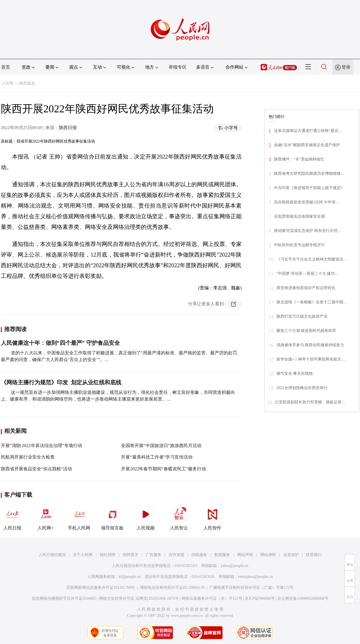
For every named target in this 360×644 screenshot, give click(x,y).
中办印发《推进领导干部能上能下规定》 (309, 188)
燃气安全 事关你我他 (295, 374)
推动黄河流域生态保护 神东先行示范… (308, 231)
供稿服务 (199, 555)
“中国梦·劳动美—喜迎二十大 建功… (307, 274)
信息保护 (291, 555)
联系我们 (314, 555)
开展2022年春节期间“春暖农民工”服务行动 (163, 469)
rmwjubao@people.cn (256, 577)
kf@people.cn (130, 577)
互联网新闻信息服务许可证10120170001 (101, 588)
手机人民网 (79, 517)
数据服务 (222, 555)
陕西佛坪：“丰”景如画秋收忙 (299, 159)
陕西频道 (27, 83)
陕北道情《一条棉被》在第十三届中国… (312, 302)
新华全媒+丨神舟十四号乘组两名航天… (311, 359)
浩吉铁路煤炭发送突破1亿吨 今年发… (307, 202)
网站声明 (245, 555)
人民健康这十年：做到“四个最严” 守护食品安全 (60, 343)
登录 (346, 67)
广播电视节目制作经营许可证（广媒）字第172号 (251, 588)
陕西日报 (68, 128)
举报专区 (178, 67)
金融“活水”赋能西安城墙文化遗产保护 (307, 145)
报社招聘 (108, 555)
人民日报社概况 (52, 555)
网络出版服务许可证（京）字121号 (212, 598)
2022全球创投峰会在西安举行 (302, 388)
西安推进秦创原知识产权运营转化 (306, 288)
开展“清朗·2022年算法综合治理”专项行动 (41, 446)
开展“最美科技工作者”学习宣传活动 (157, 457)
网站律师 (268, 555)
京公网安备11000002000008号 (303, 598)
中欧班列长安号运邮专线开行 (299, 245)
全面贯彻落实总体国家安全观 (299, 216)
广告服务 (154, 555)
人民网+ (46, 517)
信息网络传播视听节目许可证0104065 (64, 598)
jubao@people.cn (234, 566)
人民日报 (12, 517)
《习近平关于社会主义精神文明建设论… (312, 259)
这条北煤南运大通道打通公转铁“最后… (308, 131)
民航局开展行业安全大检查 (28, 457)
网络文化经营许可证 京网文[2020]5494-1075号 (139, 598)
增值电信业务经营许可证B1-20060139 (172, 588)
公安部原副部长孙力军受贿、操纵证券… (310, 402)
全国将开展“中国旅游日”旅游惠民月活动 (161, 446)
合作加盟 (176, 555)
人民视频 (146, 517)
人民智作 (212, 517)
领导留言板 (112, 517)
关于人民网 (83, 555)
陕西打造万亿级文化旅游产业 (302, 316)
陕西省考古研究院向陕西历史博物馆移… (309, 174)
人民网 (8, 83)
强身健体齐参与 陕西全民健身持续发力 (310, 345)
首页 (6, 67)
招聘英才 (131, 555)
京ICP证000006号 (260, 598)
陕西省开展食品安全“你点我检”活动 (36, 469)
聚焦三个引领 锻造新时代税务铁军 (306, 331)
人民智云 (179, 517)
